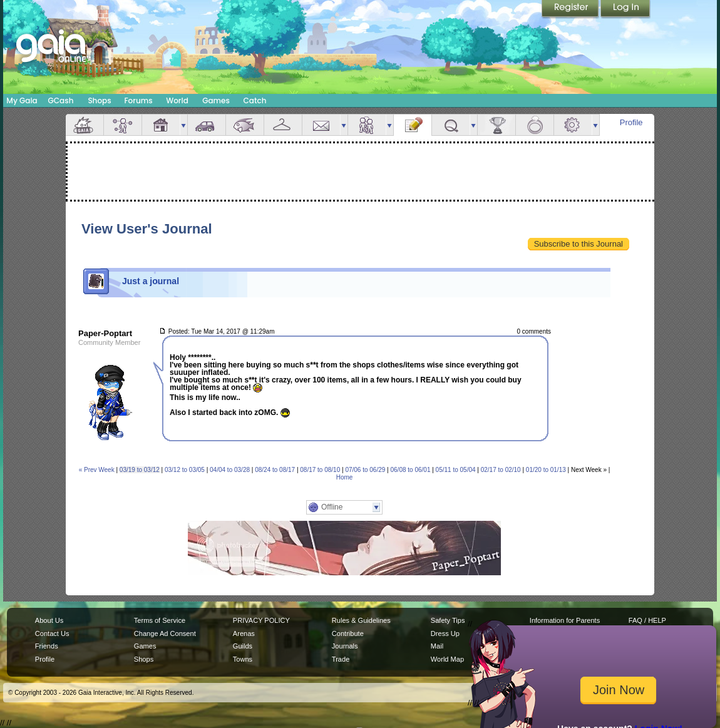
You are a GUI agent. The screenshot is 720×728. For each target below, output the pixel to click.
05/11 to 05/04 (456, 470)
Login (625, 9)
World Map (447, 659)
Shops (99, 100)
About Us (49, 620)
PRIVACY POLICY (261, 620)
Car (207, 125)
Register (571, 9)
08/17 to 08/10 (320, 470)
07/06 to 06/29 (365, 470)
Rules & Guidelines (361, 620)
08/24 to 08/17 (275, 470)
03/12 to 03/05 (185, 470)
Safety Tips (448, 620)
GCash (61, 100)
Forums (138, 100)
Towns (243, 659)
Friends (367, 125)
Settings (573, 125)
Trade (341, 659)
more (183, 125)
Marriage (535, 125)
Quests (451, 125)
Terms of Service (160, 620)
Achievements (496, 125)
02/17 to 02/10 (501, 470)
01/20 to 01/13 (546, 470)
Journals (345, 646)
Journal (413, 125)
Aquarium (245, 125)
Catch (255, 100)
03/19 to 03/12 (140, 470)
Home (345, 477)
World (177, 100)
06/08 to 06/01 (411, 470)
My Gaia (22, 100)
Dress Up (445, 633)
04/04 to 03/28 (230, 470)
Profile (631, 122)
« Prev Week (97, 470)
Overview (85, 125)
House (161, 125)
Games (216, 100)
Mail (321, 125)
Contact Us (52, 633)
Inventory (283, 125)
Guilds (243, 646)
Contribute (348, 633)
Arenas (244, 633)
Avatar (123, 125)
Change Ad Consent (165, 633)
